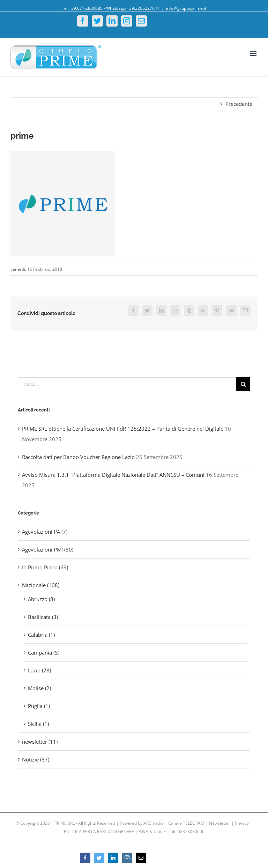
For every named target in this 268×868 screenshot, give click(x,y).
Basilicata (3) (43, 617)
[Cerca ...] (127, 384)
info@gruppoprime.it (186, 8)
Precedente (239, 104)
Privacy (242, 823)
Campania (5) (44, 652)
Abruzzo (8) (41, 599)
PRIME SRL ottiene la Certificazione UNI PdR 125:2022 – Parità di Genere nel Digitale (123, 429)
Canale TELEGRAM (187, 823)
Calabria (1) (41, 635)
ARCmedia (154, 823)
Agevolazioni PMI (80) (48, 549)
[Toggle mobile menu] (254, 54)
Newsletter (220, 823)
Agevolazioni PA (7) (45, 532)
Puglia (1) (39, 706)
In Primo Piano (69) (45, 567)
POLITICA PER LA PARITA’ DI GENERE (99, 831)
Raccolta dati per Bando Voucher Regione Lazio (78, 457)
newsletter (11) (40, 742)
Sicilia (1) (38, 724)
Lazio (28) (39, 670)
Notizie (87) (36, 759)
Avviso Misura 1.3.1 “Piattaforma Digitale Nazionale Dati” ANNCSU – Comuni (113, 475)
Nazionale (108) (41, 585)
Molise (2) (39, 688)
